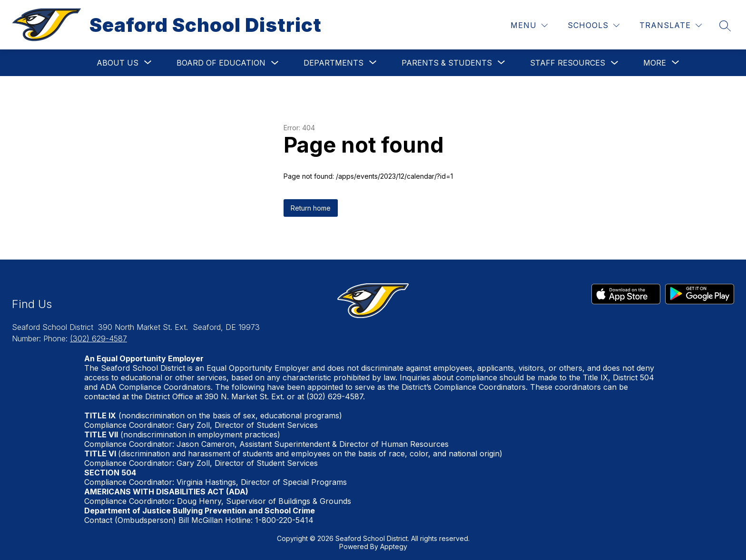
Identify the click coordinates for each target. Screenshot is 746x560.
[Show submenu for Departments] (334, 63)
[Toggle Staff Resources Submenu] (615, 63)
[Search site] (725, 26)
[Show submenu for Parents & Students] (447, 63)
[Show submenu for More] (655, 63)
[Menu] (529, 25)
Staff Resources (568, 63)
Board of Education (221, 63)
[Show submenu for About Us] (118, 63)
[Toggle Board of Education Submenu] (275, 63)
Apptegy (394, 546)
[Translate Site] (671, 25)
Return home (311, 208)
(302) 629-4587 (98, 338)
